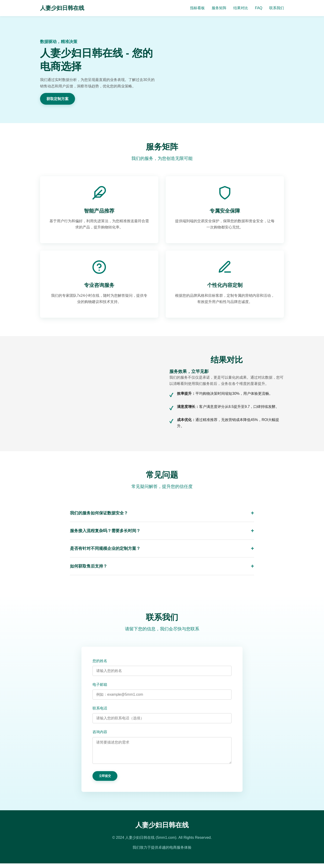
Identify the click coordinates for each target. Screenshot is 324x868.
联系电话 (100, 708)
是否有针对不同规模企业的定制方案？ (105, 548)
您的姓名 (100, 661)
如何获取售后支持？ (89, 566)
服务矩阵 (219, 8)
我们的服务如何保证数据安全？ (99, 513)
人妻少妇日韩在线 (62, 8)
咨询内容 (100, 732)
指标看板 (197, 8)
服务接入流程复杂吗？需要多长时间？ (105, 531)
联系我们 (277, 8)
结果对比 (241, 8)
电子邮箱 (100, 685)
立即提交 (105, 780)
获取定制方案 (58, 99)
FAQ (259, 8)
